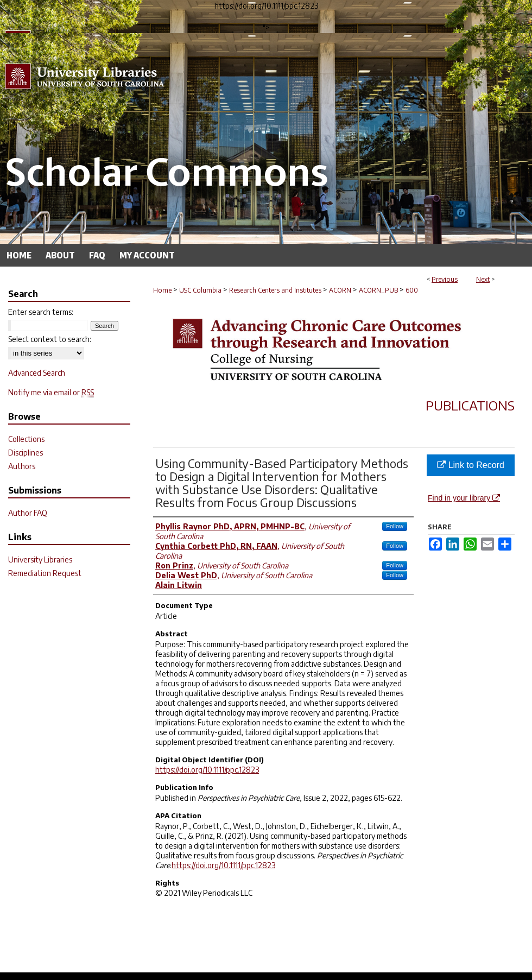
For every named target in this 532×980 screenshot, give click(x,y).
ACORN (340, 290)
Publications (470, 405)
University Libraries (40, 559)
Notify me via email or (51, 392)
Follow (395, 526)
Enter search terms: (41, 312)
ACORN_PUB (378, 290)
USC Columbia (200, 290)
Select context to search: (50, 339)
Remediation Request (45, 573)
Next (483, 279)
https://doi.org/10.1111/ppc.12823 (207, 770)
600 (412, 290)
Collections (26, 439)
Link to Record (471, 465)
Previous (445, 279)
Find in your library (464, 498)
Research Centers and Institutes (275, 290)
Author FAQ (28, 513)
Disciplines (26, 453)
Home (162, 290)
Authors (22, 466)
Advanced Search (37, 373)
